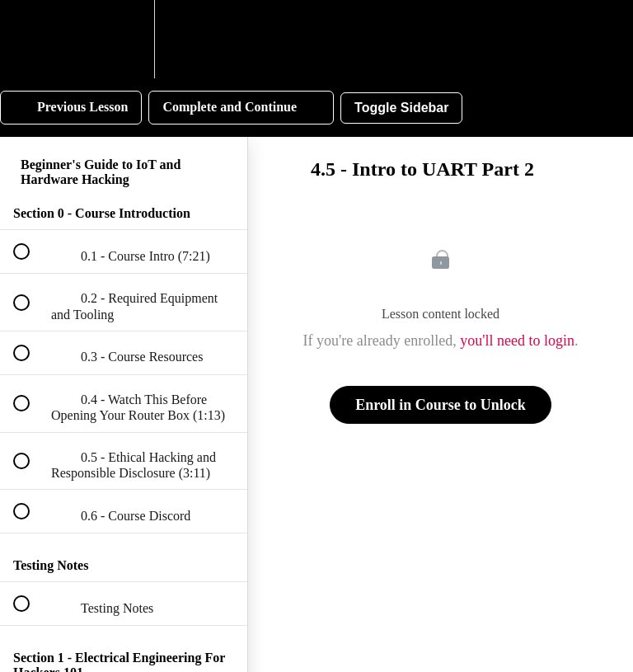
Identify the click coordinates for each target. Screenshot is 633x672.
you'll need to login (517, 341)
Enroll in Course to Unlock (441, 405)
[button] (30, 39)
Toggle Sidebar (401, 108)
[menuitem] (124, 39)
